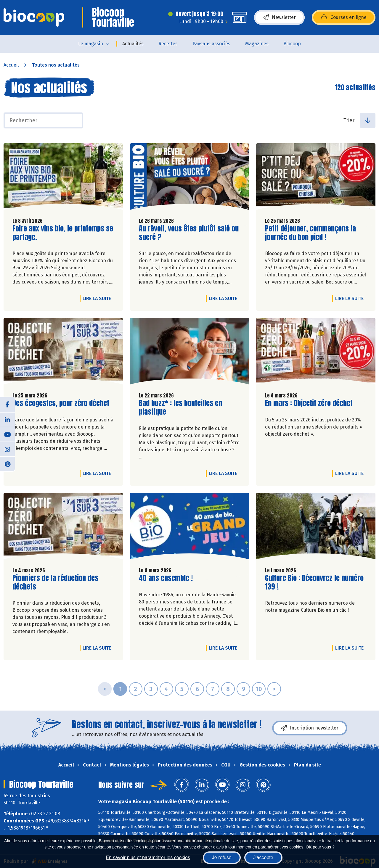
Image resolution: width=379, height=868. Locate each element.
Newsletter (279, 17)
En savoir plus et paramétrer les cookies (148, 857)
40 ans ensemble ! (166, 578)
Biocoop (292, 44)
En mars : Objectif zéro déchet (309, 403)
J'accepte (263, 857)
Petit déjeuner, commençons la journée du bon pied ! (310, 233)
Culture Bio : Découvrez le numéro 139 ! (314, 582)
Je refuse (222, 857)
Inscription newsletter (310, 728)
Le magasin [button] (91, 44)
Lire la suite (98, 298)
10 (259, 689)
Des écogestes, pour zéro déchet (61, 403)
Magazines (257, 44)
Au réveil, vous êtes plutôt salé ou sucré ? (189, 233)
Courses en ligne (344, 17)
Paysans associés (211, 44)
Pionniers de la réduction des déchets (55, 582)
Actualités (133, 44)
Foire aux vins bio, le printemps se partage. (63, 233)
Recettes (168, 44)
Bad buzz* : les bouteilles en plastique (180, 408)
